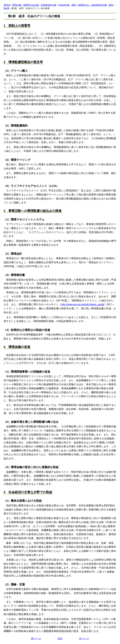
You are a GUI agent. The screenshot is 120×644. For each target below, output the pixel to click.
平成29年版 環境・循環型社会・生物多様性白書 (82, 5)
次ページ (84, 638)
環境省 (7, 5)
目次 (60, 638)
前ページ (36, 638)
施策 (111, 5)
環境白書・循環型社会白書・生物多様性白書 (34, 5)
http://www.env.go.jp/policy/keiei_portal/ (83, 304)
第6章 (6, 8)
